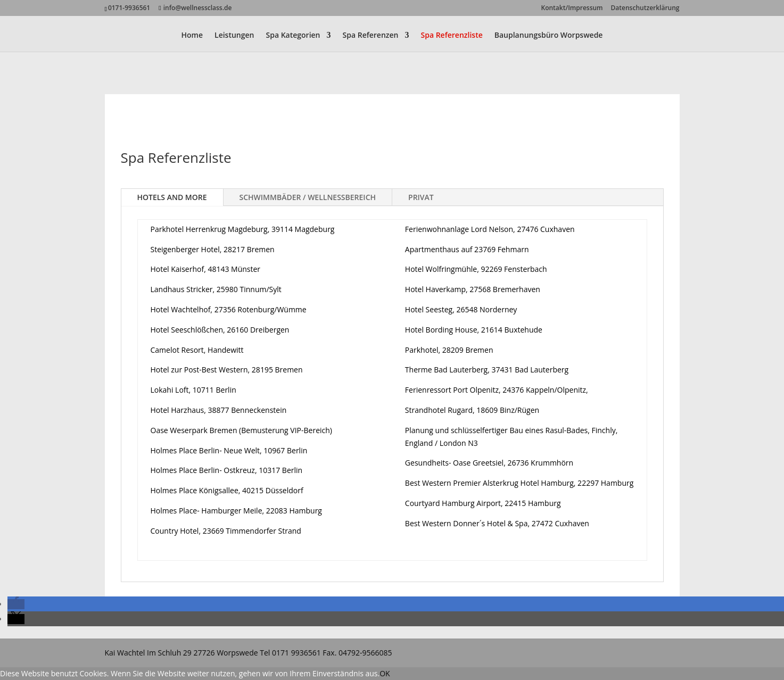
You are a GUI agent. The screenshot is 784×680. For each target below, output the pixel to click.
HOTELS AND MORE (172, 197)
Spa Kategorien (293, 36)
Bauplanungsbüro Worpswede (549, 36)
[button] (16, 604)
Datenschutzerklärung (645, 9)
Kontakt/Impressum (572, 9)
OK (385, 673)
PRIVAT (421, 197)
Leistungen (234, 36)
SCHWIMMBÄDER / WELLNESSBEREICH (308, 197)
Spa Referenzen (371, 36)
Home (192, 36)
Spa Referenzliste (452, 36)
